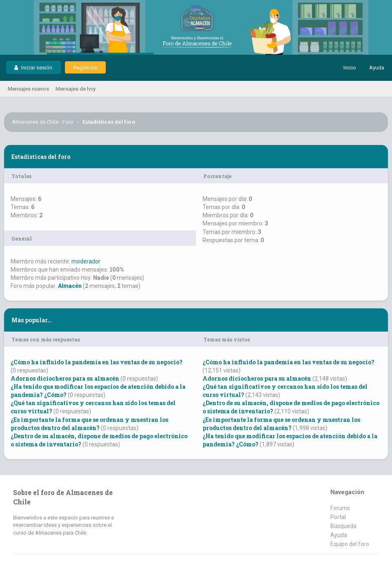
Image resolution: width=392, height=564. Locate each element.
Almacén (70, 286)
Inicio (350, 68)
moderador (86, 261)
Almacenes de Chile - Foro (43, 122)
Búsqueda (343, 526)
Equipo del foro (350, 544)
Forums (340, 508)
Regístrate (85, 68)
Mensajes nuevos (28, 89)
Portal (338, 517)
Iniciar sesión (33, 68)
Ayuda (377, 68)
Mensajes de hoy (76, 89)
